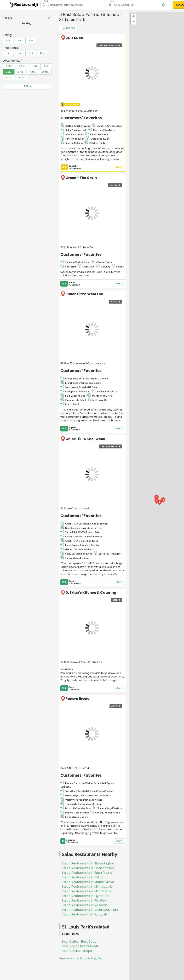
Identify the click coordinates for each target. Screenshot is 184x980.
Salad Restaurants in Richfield (85, 900)
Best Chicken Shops (77, 951)
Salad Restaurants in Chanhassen (88, 868)
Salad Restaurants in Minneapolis (87, 887)
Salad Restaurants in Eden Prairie (87, 873)
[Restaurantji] (24, 5)
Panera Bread (78, 699)
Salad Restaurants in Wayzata (85, 914)
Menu (119, 167)
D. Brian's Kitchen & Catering (91, 592)
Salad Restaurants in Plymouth (85, 896)
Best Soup (89, 941)
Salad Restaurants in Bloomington (88, 863)
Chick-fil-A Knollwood (85, 439)
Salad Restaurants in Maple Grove (88, 882)
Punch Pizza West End (84, 294)
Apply (27, 86)
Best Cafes (70, 941)
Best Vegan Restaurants (80, 946)
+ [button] (133, 17)
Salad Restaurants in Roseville (85, 905)
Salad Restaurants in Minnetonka (87, 891)
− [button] (133, 22)
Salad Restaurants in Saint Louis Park (90, 910)
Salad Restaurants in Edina (82, 877)
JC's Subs (74, 38)
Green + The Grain (81, 178)
